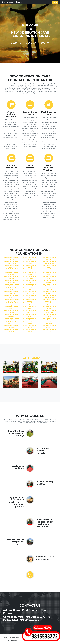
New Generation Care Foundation (12, 2)
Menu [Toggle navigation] (55, 2)
